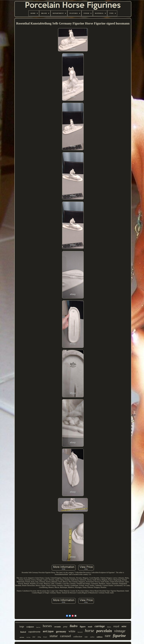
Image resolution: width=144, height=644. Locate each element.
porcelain (104, 631)
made (90, 627)
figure (83, 627)
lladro (74, 626)
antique (48, 632)
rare (108, 636)
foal (34, 637)
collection (78, 637)
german (22, 637)
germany (61, 631)
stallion (92, 637)
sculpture (30, 627)
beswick (80, 632)
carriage (100, 626)
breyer (45, 637)
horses (47, 626)
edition (100, 637)
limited (23, 632)
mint (124, 626)
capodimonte (34, 632)
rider (86, 637)
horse (89, 631)
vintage (120, 631)
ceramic (58, 627)
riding (39, 637)
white (72, 631)
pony (65, 627)
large (22, 626)
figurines (38, 627)
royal (116, 626)
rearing (28, 637)
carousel (66, 636)
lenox (109, 627)
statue (54, 636)
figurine (119, 636)
